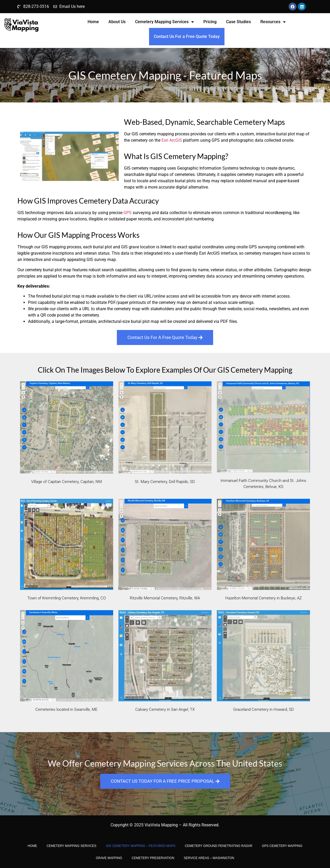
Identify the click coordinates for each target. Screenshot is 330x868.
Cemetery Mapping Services (164, 22)
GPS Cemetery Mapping (282, 846)
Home (93, 22)
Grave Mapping (109, 858)
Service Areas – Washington (209, 858)
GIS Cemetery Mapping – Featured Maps (140, 846)
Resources (273, 22)
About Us (117, 22)
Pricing (210, 22)
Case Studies (238, 22)
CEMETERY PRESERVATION (153, 858)
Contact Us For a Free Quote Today (187, 36)
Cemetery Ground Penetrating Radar (219, 846)
